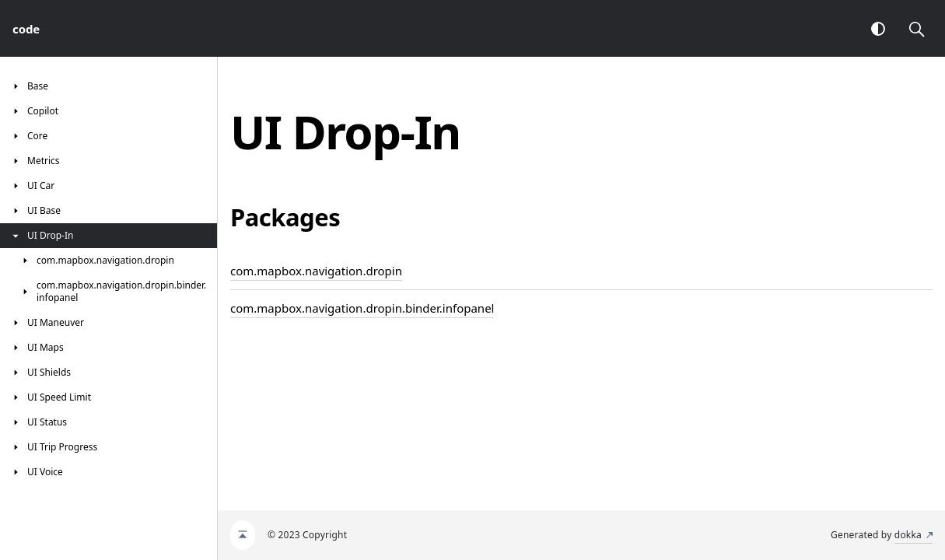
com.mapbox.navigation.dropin (316, 271)
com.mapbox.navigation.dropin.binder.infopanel (362, 308)
